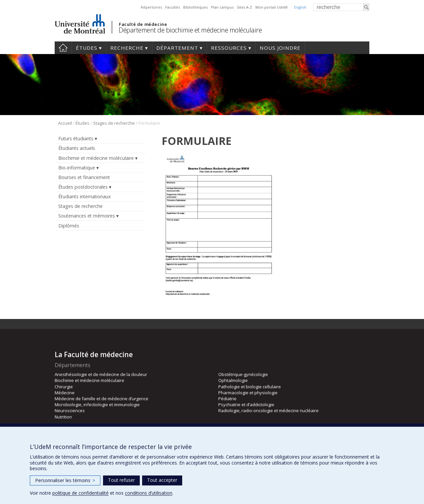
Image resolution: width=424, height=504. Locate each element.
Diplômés (69, 226)
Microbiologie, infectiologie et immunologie (97, 405)
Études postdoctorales (83, 187)
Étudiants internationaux (84, 196)
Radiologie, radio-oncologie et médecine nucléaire (268, 410)
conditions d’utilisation (149, 493)
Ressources (229, 48)
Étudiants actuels (77, 148)
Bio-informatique (77, 168)
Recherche (127, 48)
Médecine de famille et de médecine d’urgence (102, 399)
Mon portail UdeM (271, 7)
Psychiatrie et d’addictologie (246, 405)
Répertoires (151, 7)
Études (87, 48)
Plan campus (222, 7)
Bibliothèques (195, 7)
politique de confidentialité (80, 493)
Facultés (173, 7)
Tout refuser (121, 480)
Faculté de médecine (143, 24)
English (300, 7)
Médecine (65, 393)
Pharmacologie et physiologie (248, 393)
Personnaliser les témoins (65, 480)
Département (177, 48)
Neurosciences (70, 410)
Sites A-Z (244, 7)
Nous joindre (280, 48)
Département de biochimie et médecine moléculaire (190, 30)
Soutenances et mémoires (87, 216)
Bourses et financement (84, 177)
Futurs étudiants (76, 138)
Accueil (63, 48)
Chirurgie (64, 387)
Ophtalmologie (233, 380)
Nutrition (63, 417)
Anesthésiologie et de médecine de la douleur (101, 374)
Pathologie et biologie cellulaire (250, 387)
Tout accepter (162, 480)
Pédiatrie (227, 399)
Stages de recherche (114, 123)
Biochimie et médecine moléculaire (96, 158)
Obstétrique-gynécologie (243, 374)
